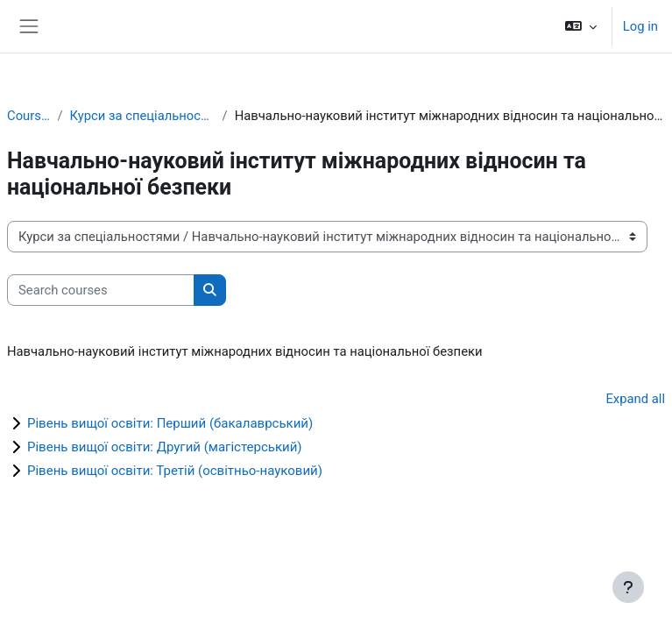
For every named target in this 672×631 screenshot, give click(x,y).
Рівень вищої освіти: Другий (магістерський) (165, 447)
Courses (28, 116)
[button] (581, 26)
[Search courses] (101, 290)
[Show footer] (628, 587)
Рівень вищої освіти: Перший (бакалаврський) (170, 423)
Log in (640, 26)
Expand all (635, 399)
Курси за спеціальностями (142, 116)
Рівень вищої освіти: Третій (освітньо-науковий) (175, 471)
